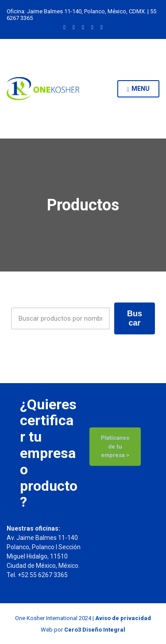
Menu (138, 89)
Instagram (74, 27)
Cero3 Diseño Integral (95, 630)
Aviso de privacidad (123, 618)
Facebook (92, 27)
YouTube (102, 27)
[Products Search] (60, 318)
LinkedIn (64, 27)
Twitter (83, 27)
